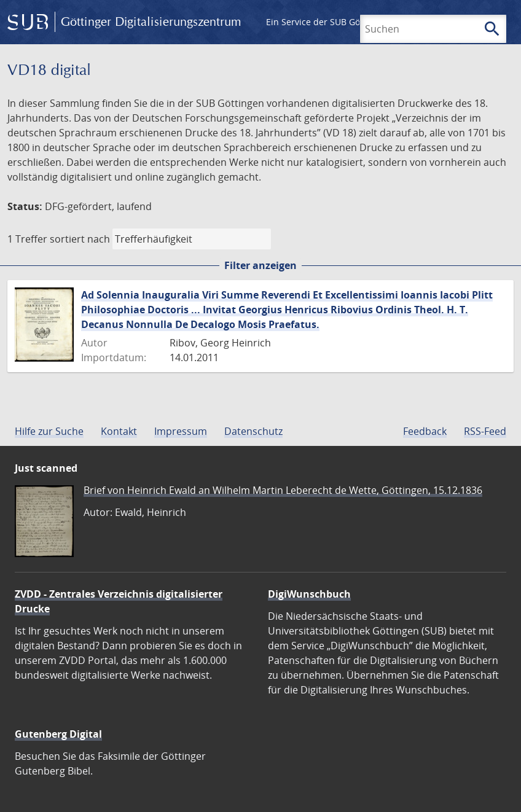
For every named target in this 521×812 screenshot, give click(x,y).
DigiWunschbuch (309, 594)
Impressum (181, 431)
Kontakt (119, 431)
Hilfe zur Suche (49, 431)
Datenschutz (253, 431)
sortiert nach (80, 239)
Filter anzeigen (260, 265)
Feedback (425, 431)
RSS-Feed (485, 431)
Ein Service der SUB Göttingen (328, 22)
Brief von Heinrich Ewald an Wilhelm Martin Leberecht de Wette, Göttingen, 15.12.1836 (283, 490)
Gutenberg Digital (58, 734)
